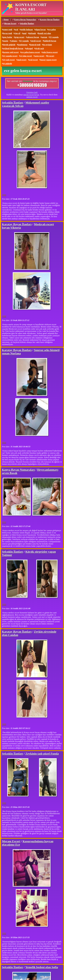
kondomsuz (23, 45)
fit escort (51, 56)
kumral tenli (35, 45)
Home (6, 20)
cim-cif (17, 33)
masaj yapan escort (49, 60)
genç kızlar (8, 37)
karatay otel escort (11, 52)
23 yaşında (54, 37)
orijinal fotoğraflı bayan (13, 48)
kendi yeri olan (45, 33)
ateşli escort (36, 41)
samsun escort (32, 97)
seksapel (29, 48)
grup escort (20, 37)
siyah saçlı (40, 48)
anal (25, 33)
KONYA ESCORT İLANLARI (31, 7)
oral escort (33, 60)
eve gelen (52, 30)
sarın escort (39, 56)
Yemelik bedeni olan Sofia (42, 967)
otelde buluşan (27, 30)
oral (16, 30)
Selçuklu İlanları (27, 24)
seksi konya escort (50, 52)
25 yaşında (24, 41)
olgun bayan (40, 30)
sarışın (44, 37)
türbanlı (32, 33)
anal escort (22, 60)
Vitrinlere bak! (32, 92)
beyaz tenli (7, 33)
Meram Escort (10, 24)
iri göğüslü (7, 64)
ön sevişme (47, 45)
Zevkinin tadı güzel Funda (42, 754)
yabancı (14, 41)
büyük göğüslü (9, 45)
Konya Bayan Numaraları (25, 20)
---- (4, 194)
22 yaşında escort (10, 56)
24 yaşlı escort (9, 60)
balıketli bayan (50, 41)
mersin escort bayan (31, 95)
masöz (6, 41)
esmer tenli (8, 30)
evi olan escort (26, 56)
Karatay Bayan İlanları (50, 20)
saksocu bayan (33, 37)
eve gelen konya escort (31, 52)
